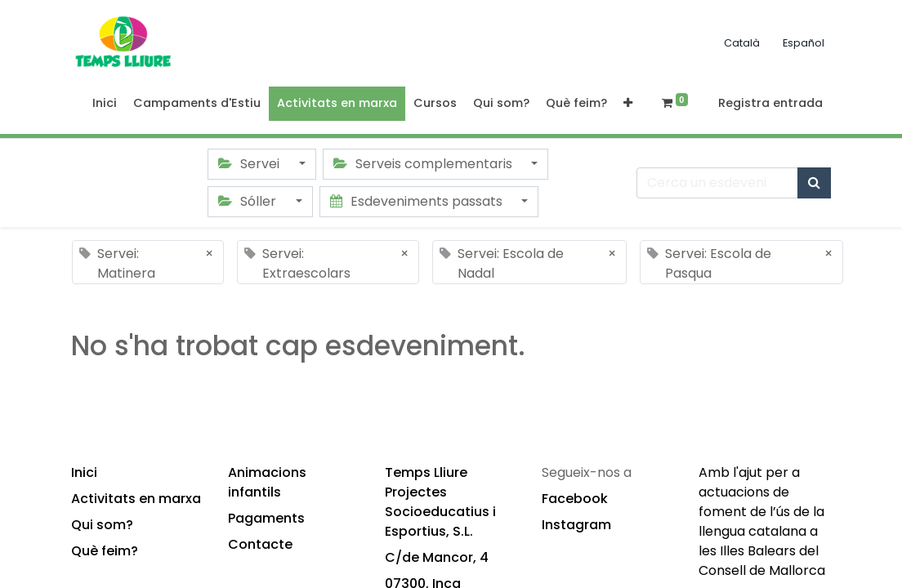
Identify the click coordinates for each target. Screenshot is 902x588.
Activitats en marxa (136, 499)
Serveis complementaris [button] (424, 164)
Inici (84, 472)
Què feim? (105, 551)
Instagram (576, 525)
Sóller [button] (249, 201)
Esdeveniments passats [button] (418, 201)
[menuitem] (105, 104)
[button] (628, 104)
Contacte (260, 544)
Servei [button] (250, 164)
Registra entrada (770, 103)
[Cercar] (814, 183)
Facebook (575, 499)
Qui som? (102, 525)
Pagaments (266, 518)
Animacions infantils (267, 482)
